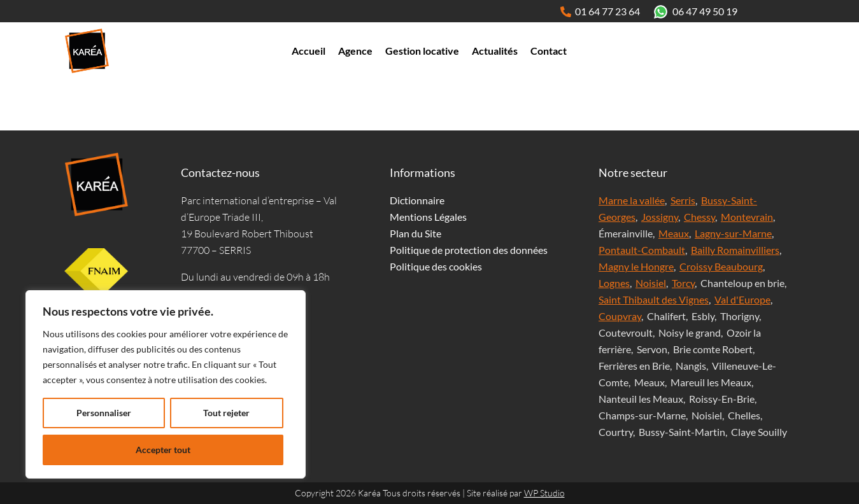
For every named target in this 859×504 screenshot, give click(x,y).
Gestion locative (422, 51)
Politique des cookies (436, 266)
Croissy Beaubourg (721, 266)
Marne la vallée (632, 200)
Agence (355, 51)
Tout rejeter (226, 413)
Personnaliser (104, 413)
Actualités (495, 51)
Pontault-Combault (642, 250)
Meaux (674, 233)
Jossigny (660, 217)
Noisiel (651, 283)
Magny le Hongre (636, 266)
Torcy (683, 283)
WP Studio (544, 493)
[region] (166, 384)
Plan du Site (415, 233)
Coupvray (620, 316)
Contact (549, 51)
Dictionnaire (417, 200)
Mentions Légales (428, 217)
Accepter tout (163, 450)
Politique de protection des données (469, 250)
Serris (683, 200)
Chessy (699, 217)
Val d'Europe (742, 299)
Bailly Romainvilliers (735, 250)
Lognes (614, 283)
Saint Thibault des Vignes (654, 299)
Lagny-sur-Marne (733, 233)
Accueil (309, 51)
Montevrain (747, 217)
